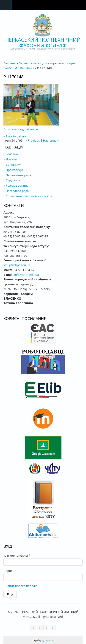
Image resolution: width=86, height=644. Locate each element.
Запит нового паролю (22, 586)
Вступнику (13, 165)
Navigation (6, 5)
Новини (11, 159)
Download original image (21, 129)
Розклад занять (17, 185)
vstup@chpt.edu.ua (17, 265)
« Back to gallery (15, 136)
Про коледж (14, 170)
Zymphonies (49, 640)
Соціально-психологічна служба (29, 196)
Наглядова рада (17, 191)
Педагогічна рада (18, 175)
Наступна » (51, 140)
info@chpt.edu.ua (26, 275)
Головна (10, 63)
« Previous (33, 140)
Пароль (10, 571)
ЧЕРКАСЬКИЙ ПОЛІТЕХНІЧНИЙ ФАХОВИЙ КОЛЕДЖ (43, 42)
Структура (13, 180)
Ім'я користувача (17, 556)
